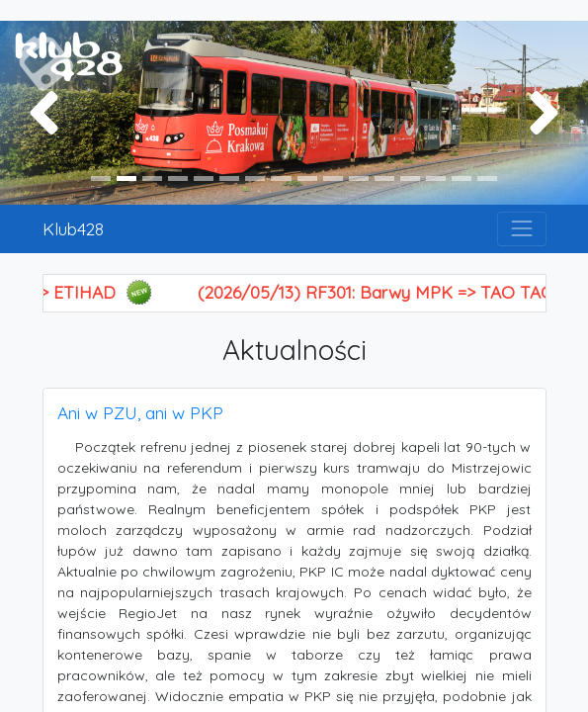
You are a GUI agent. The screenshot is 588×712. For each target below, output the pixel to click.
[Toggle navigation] (521, 229)
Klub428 (73, 228)
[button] (44, 113)
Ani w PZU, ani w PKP (140, 412)
